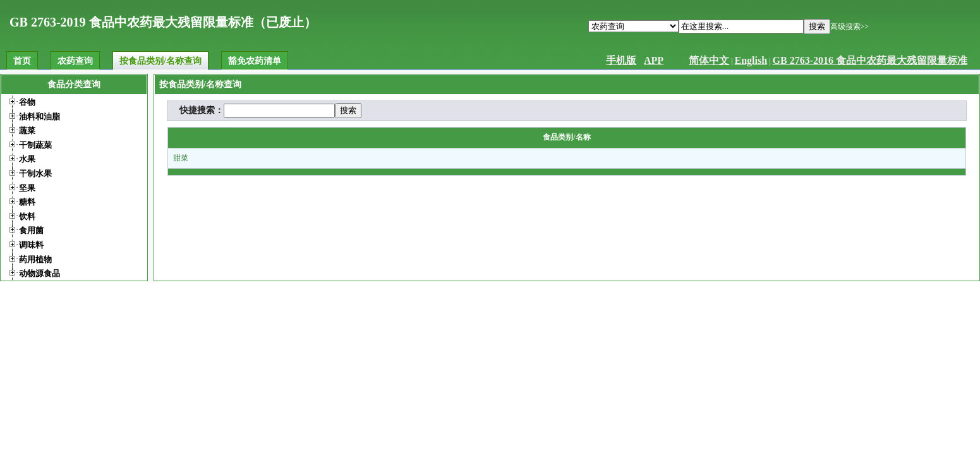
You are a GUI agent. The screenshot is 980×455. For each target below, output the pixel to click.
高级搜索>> (850, 27)
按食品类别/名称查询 (160, 61)
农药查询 (75, 61)
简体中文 (709, 60)
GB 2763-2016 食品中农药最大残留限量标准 (870, 60)
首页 (22, 61)
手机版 (621, 60)
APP (654, 60)
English (751, 60)
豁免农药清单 (255, 61)
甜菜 (181, 158)
